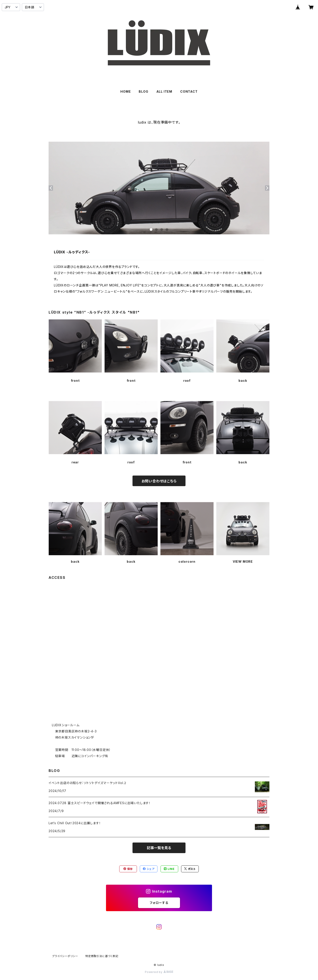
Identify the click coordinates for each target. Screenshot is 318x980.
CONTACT (189, 91)
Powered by (159, 972)
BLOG (143, 91)
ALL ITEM (164, 91)
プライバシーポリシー (65, 956)
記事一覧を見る (159, 848)
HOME (126, 91)
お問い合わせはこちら (159, 481)
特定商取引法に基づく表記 (102, 956)
